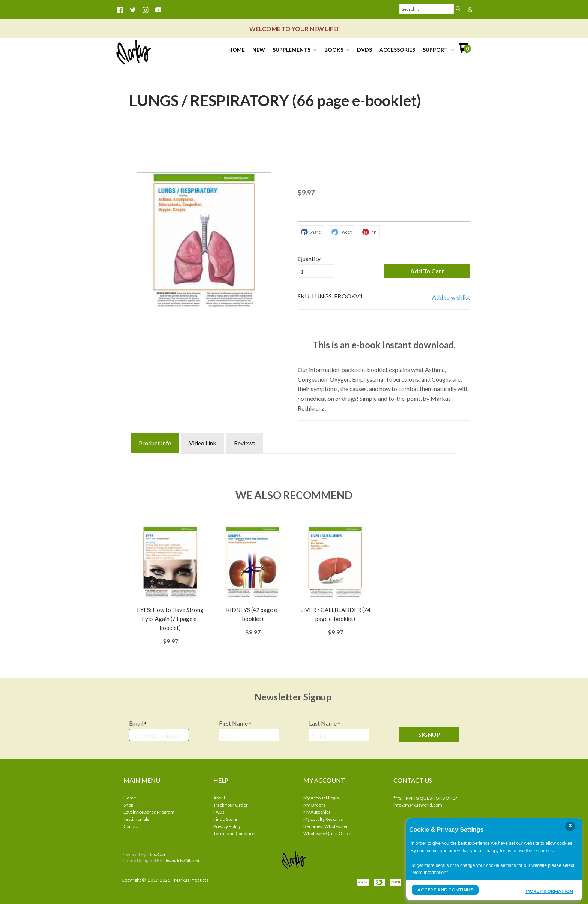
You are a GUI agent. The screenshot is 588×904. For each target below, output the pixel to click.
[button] (427, 271)
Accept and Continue (445, 890)
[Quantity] (316, 271)
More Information (549, 891)
